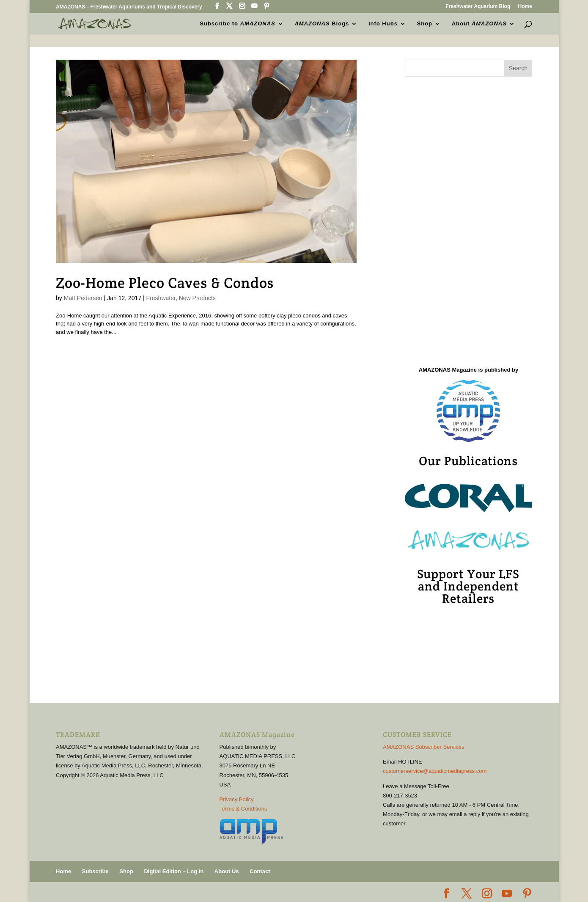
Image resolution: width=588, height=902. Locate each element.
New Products (197, 298)
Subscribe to (237, 24)
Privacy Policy (237, 799)
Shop (425, 24)
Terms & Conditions (243, 809)
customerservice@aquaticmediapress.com (435, 771)
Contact (260, 871)
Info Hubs (383, 24)
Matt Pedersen (83, 298)
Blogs (322, 24)
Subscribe (95, 871)
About (479, 24)
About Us (227, 871)
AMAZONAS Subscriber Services (423, 747)
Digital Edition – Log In (174, 871)
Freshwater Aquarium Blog (478, 7)
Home (525, 7)
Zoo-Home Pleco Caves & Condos (165, 283)
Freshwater (161, 298)
